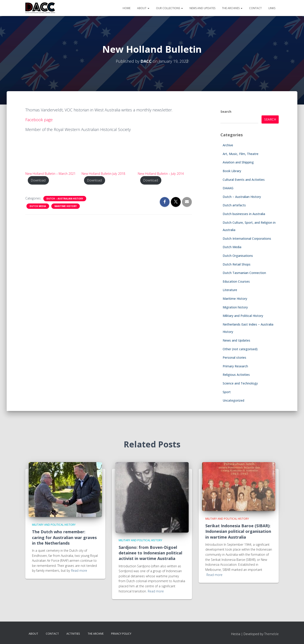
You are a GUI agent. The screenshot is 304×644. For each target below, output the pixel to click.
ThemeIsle (271, 634)
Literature (230, 290)
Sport (227, 392)
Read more (79, 571)
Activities (73, 634)
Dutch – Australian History (65, 199)
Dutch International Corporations (247, 238)
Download (38, 180)
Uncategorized (233, 400)
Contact (255, 8)
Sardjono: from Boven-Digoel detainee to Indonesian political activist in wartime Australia (150, 553)
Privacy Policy (121, 634)
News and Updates (202, 8)
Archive (228, 145)
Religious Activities (236, 375)
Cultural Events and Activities (244, 180)
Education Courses (236, 281)
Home (127, 8)
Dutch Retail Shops (237, 264)
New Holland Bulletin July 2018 (103, 174)
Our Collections (169, 8)
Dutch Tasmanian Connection (244, 273)
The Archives (232, 8)
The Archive (96, 634)
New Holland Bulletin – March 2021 (50, 174)
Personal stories (234, 357)
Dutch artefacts (234, 205)
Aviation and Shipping (238, 162)
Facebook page (39, 120)
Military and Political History (243, 316)
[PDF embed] (52, 153)
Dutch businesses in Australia (244, 214)
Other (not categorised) (240, 349)
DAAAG (228, 188)
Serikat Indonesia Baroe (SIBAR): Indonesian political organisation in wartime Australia (238, 531)
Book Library (232, 171)
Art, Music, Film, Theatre (241, 154)
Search (226, 112)
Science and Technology (240, 383)
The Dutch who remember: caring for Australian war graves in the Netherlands (64, 537)
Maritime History (66, 206)
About (143, 8)
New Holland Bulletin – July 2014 (161, 174)
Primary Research (235, 366)
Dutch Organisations (238, 256)
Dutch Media (38, 206)
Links (272, 8)
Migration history (235, 307)
